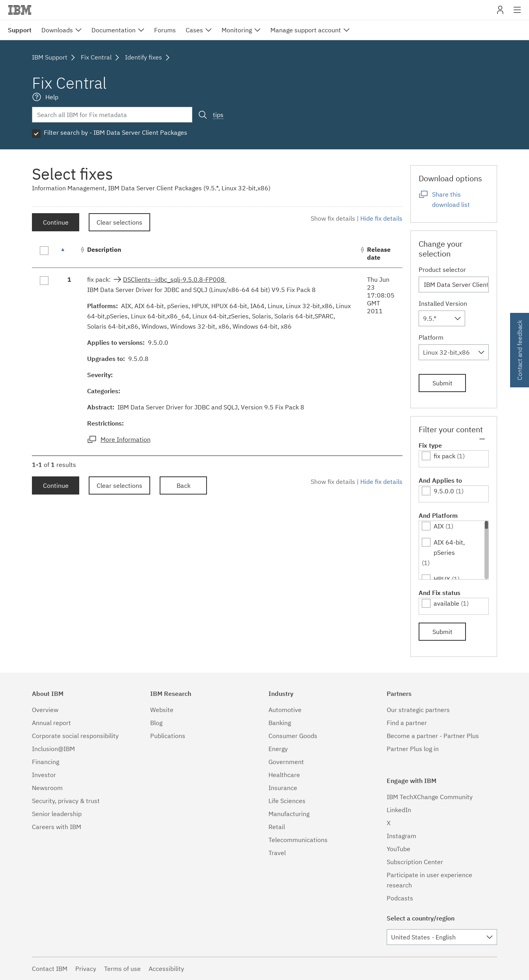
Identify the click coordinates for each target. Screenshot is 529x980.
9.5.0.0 (444, 491)
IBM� (20, 10)
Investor (44, 775)
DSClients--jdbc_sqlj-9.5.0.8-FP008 (175, 279)
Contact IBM (50, 969)
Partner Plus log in (413, 749)
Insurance (283, 788)
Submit (442, 383)
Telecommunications (298, 840)
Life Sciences (287, 801)
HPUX (442, 579)
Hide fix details (381, 218)
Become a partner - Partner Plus (433, 736)
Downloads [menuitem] (57, 30)
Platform (431, 337)
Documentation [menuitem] (114, 30)
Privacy (86, 969)
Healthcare (284, 775)
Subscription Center (415, 862)
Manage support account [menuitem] (306, 30)
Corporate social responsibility (75, 736)
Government (286, 762)
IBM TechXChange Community (430, 797)
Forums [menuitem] (165, 30)
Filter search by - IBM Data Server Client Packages (115, 132)
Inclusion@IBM (53, 749)
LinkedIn (399, 810)
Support (20, 30)
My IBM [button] (500, 13)
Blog (156, 723)
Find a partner (407, 723)
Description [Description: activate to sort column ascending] (104, 249)
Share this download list (451, 199)
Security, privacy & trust (66, 801)
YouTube (399, 849)
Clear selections (119, 222)
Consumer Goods (293, 736)
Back (183, 485)
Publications (168, 736)
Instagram (401, 836)
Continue (56, 222)
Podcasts (400, 898)
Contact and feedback (520, 350)
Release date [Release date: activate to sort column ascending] (379, 253)
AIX (439, 526)
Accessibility (166, 969)
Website (162, 710)
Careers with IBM (57, 827)
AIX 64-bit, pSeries (449, 547)
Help (52, 97)
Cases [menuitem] (194, 30)
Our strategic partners (418, 710)
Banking (280, 723)
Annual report (51, 723)
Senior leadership (57, 814)
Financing (46, 762)
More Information (126, 439)
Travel (277, 853)
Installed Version (443, 303)
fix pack (444, 456)
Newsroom (47, 788)
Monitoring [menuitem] (237, 30)
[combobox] (442, 318)
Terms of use (122, 969)
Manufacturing (289, 814)
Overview (45, 710)
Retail (277, 827)
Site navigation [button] (517, 14)
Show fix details (333, 218)
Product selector (442, 270)
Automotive (285, 710)
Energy (278, 749)
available (446, 603)
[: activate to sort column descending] (69, 254)
